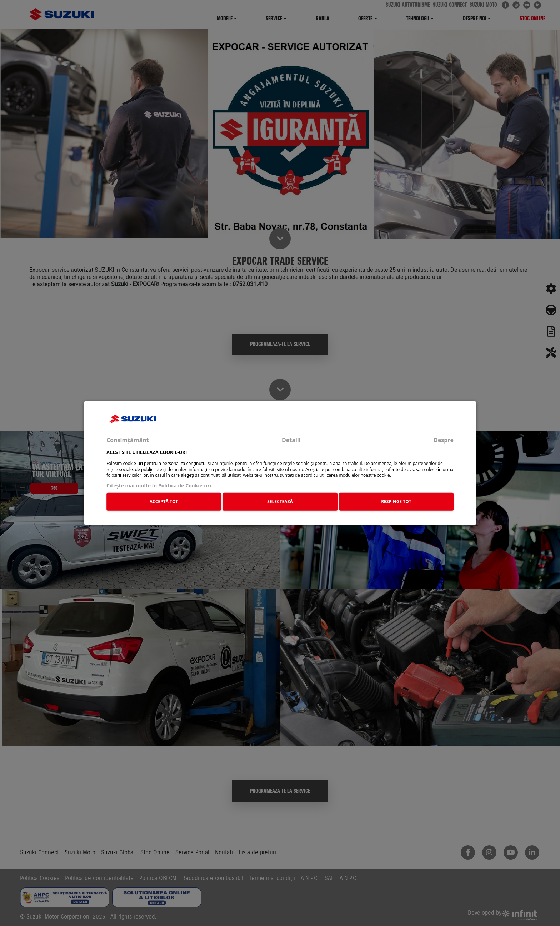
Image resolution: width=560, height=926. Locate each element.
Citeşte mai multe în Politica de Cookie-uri (159, 485)
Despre (444, 440)
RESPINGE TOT (396, 501)
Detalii (291, 440)
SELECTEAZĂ (280, 501)
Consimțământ (128, 440)
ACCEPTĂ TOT (164, 501)
